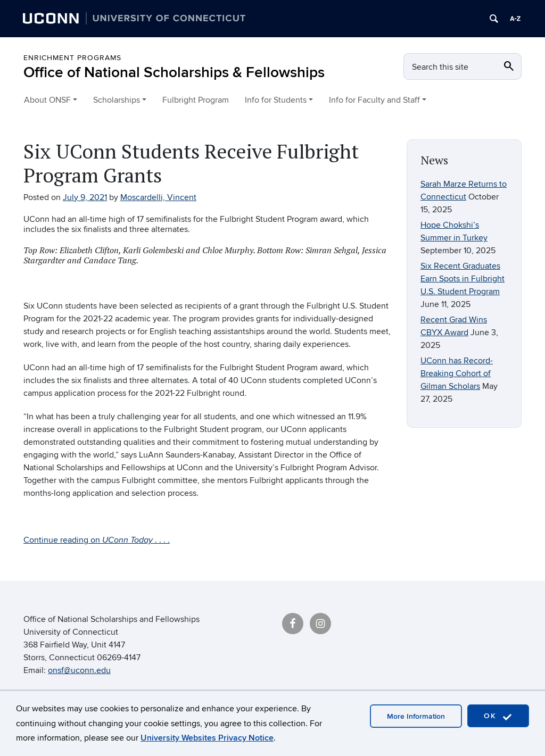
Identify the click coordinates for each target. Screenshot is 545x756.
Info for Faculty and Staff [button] (374, 100)
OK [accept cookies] (498, 716)
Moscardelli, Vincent (158, 197)
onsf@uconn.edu (79, 670)
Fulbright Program (196, 100)
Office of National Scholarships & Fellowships (174, 73)
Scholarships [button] (117, 100)
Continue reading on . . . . (97, 540)
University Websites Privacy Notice (207, 738)
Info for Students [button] (276, 100)
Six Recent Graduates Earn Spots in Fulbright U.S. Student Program (463, 279)
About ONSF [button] (47, 100)
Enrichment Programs (72, 58)
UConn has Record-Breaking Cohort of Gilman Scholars (457, 373)
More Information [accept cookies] (416, 716)
